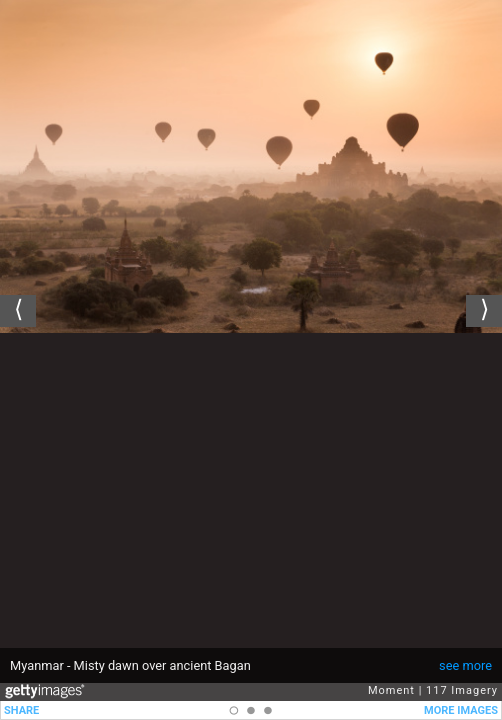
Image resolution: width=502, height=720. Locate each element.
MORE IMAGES (461, 710)
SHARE (21, 710)
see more (465, 665)
